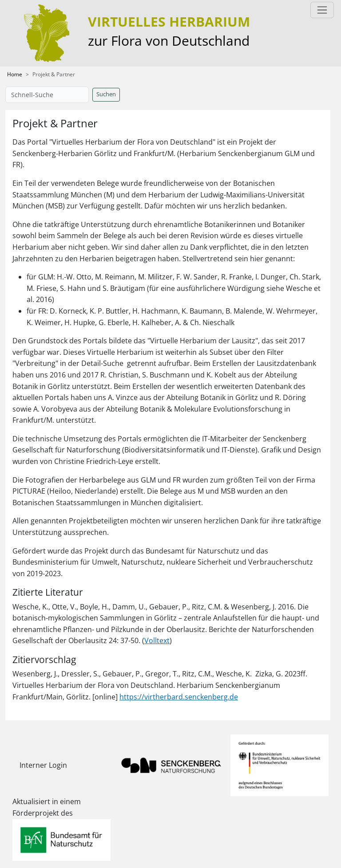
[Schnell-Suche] (47, 95)
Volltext (157, 640)
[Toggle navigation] (322, 10)
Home (15, 74)
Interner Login (43, 765)
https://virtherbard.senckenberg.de (179, 697)
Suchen (106, 94)
